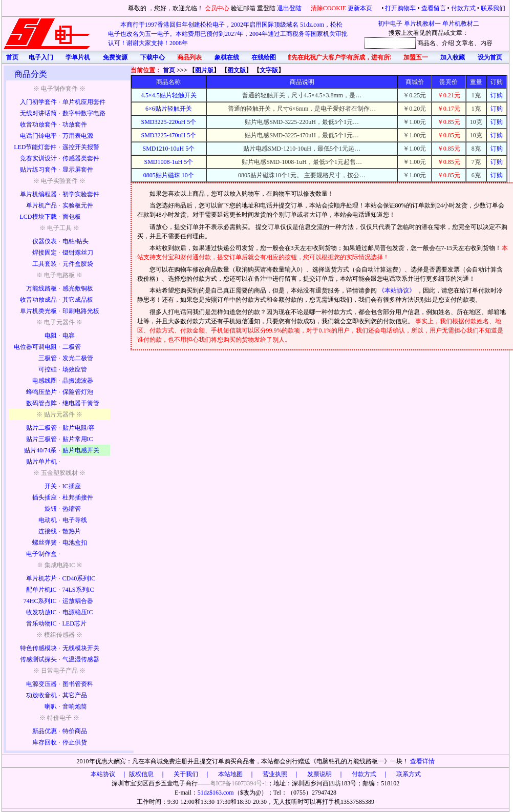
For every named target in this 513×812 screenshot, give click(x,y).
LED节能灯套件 (35, 147)
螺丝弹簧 (45, 543)
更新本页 (361, 8)
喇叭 (51, 706)
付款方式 (463, 8)
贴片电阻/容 (79, 428)
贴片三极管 (41, 439)
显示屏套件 (78, 170)
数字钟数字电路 (84, 113)
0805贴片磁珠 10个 (169, 175)
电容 (69, 336)
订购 (497, 95)
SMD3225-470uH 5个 (169, 135)
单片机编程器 (38, 194)
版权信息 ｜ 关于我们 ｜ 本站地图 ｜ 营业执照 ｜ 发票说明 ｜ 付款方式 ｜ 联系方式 (275, 774)
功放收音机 (41, 695)
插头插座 (45, 497)
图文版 (237, 70)
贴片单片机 (41, 462)
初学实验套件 (81, 194)
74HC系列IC (40, 601)
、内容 (483, 43)
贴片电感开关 (81, 450)
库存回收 (45, 742)
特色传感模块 (38, 648)
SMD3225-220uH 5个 (169, 122)
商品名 (426, 43)
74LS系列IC (78, 590)
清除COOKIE (328, 8)
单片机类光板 (38, 311)
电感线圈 (45, 381)
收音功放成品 (38, 300)
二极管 (72, 347)
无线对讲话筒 (38, 113)
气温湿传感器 (81, 659)
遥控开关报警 (81, 147)
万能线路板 (41, 288)
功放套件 (75, 124)
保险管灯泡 (78, 392)
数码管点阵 (41, 403)
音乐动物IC (41, 623)
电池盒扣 (75, 543)
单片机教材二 (461, 24)
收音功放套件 (38, 124)
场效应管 (75, 369)
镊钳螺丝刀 (78, 253)
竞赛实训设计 (38, 158)
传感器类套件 (81, 158)
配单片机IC (41, 590)
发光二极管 (78, 358)
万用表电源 (78, 136)
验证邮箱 (243, 8)
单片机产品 (41, 205)
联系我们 (493, 8)
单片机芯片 (41, 578)
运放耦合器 (78, 601)
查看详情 (422, 761)
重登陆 (266, 8)
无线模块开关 (81, 648)
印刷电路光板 (81, 311)
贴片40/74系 (40, 450)
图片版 (204, 70)
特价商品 (75, 731)
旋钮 (51, 509)
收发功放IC (41, 612)
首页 (169, 70)
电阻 (51, 336)
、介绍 (445, 43)
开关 (51, 486)
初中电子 (390, 24)
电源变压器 (41, 684)
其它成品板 (78, 300)
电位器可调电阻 (35, 347)
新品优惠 (45, 731)
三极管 (48, 358)
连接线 (48, 531)
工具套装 (45, 264)
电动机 (48, 520)
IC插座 (72, 486)
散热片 (72, 531)
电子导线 (75, 520)
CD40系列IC (79, 578)
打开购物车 (400, 8)
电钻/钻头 (76, 241)
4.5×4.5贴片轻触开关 (169, 95)
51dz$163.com (216, 793)
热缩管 (72, 509)
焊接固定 (45, 253)
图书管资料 (78, 684)
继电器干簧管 (81, 403)
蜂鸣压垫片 (41, 392)
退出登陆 (290, 8)
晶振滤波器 (78, 381)
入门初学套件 (38, 102)
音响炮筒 (75, 706)
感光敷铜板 (78, 288)
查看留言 (434, 8)
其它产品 (75, 695)
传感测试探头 (38, 659)
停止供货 (75, 742)
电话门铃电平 (38, 136)
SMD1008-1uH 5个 (169, 162)
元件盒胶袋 (78, 264)
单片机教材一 (422, 24)
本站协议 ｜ (109, 774)
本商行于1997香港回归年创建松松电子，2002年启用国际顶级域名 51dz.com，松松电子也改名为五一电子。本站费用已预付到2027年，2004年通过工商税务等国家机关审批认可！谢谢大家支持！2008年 (228, 34)
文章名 (465, 43)
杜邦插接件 (78, 497)
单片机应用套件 (84, 102)
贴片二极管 (41, 428)
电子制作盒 (41, 554)
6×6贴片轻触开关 (169, 109)
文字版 (269, 70)
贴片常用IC (78, 439)
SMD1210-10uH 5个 (169, 149)
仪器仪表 (45, 241)
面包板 (72, 217)
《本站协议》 (398, 290)
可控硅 (48, 369)
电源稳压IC (78, 612)
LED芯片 (74, 623)
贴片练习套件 (38, 170)
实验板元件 (78, 205)
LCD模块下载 (38, 217)
